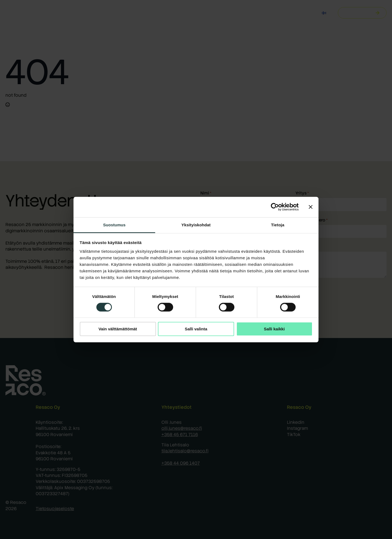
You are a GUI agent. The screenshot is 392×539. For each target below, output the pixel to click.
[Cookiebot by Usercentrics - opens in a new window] (275, 207)
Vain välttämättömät (118, 329)
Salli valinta (196, 329)
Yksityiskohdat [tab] (196, 225)
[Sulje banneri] (311, 207)
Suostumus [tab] (114, 225)
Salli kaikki (274, 329)
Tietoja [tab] (278, 225)
